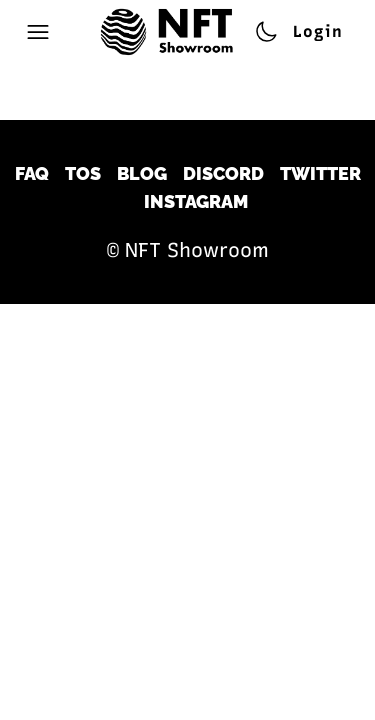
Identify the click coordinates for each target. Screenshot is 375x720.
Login (318, 31)
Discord (223, 173)
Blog (142, 173)
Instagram (196, 201)
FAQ (32, 173)
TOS (83, 173)
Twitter (320, 173)
